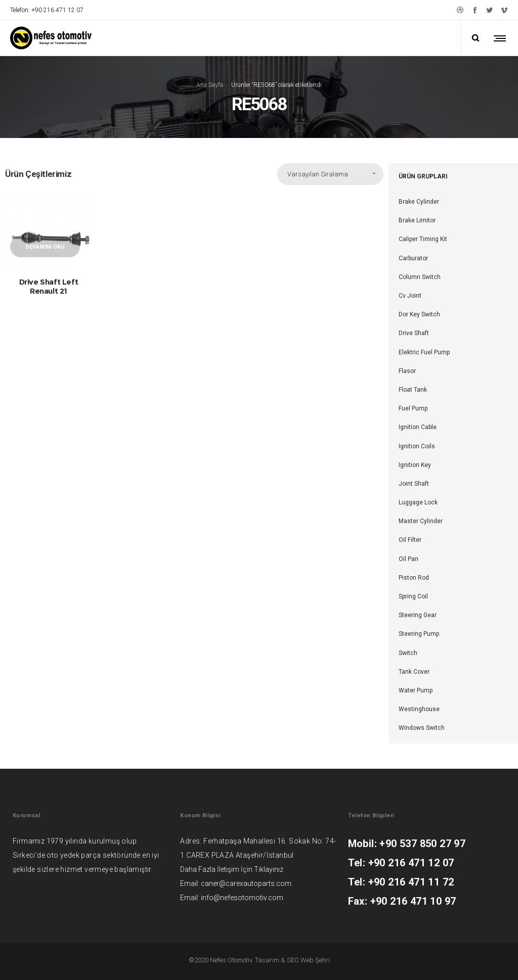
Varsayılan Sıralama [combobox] (318, 174)
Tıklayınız (269, 869)
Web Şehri (315, 960)
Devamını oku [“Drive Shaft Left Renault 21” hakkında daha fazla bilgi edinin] (45, 247)
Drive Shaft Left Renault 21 (49, 286)
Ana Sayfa (210, 84)
